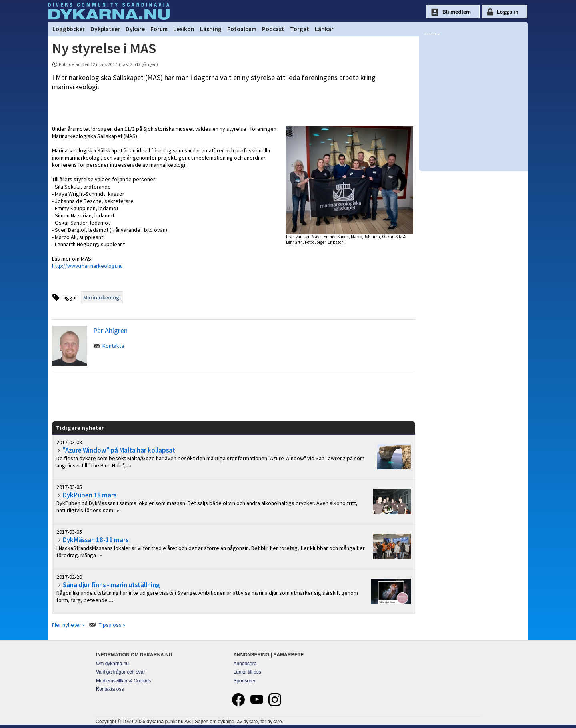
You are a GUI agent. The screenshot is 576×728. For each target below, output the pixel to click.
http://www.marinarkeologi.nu (87, 266)
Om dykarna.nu (112, 664)
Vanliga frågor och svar (121, 672)
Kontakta (113, 346)
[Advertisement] (234, 396)
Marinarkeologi (102, 297)
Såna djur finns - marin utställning (111, 585)
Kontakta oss (110, 689)
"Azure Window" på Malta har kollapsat (119, 450)
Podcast (273, 29)
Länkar (324, 29)
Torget (300, 29)
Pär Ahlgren (110, 330)
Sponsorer (244, 681)
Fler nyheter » (68, 625)
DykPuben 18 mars (90, 495)
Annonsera (245, 664)
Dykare (135, 29)
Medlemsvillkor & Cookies (123, 681)
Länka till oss (247, 672)
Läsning (211, 29)
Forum (159, 29)
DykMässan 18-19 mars (96, 540)
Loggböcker (69, 29)
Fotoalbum (242, 29)
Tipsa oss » (112, 625)
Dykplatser (105, 29)
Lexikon (184, 29)
